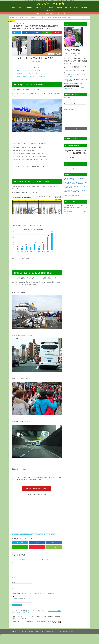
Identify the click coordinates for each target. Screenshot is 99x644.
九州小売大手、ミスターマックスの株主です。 (29, 70)
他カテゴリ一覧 (50, 11)
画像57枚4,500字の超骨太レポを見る (37, 489)
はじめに (14, 8)
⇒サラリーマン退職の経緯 (73, 68)
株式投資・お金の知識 (26, 534)
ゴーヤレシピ (38, 8)
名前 (13, 577)
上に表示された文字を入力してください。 (22, 599)
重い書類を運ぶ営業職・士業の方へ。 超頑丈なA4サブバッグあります (50, 13)
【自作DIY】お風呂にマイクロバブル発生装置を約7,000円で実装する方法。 (75, 179)
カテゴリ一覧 (23, 631)
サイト (13, 588)
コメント (14, 562)
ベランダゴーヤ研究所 (50, 4)
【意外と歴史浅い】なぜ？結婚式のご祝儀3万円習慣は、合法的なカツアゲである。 (75, 183)
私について (76, 8)
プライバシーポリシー (41, 631)
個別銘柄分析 (16, 534)
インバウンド (35, 534)
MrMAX (53, 534)
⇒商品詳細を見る (37, 62)
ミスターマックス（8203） (54, 94)
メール (14, 583)
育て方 (45, 8)
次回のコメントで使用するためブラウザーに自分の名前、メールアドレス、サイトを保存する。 (35, 594)
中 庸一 (79, 180)
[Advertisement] (37, 513)
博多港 (41, 534)
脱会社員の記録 (29, 8)
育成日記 (51, 8)
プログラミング (68, 8)
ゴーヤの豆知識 (59, 8)
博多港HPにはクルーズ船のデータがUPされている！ (31, 73)
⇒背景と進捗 (68, 77)
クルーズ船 (47, 534)
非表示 (38, 67)
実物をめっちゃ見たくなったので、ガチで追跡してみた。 (32, 76)
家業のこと (21, 8)
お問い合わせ (84, 8)
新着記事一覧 (15, 631)
